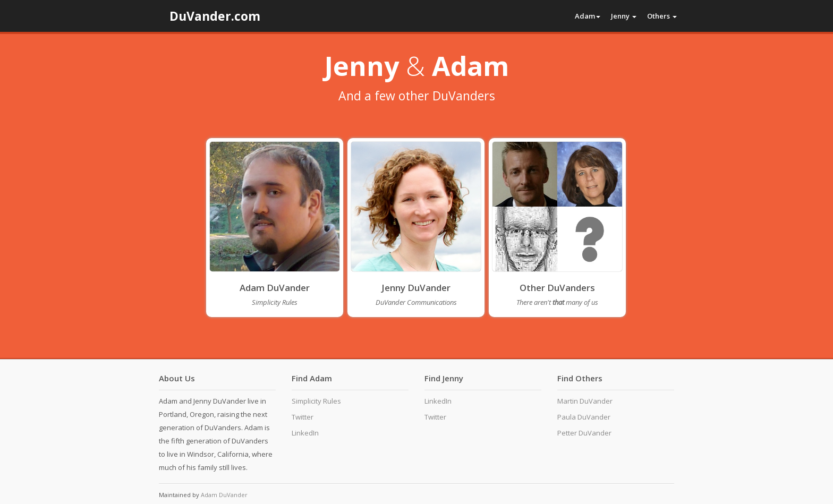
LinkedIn (305, 433)
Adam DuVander (275, 288)
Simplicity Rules (316, 401)
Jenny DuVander (416, 288)
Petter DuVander (584, 433)
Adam (588, 16)
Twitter (303, 417)
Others (662, 16)
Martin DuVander (585, 401)
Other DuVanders (557, 288)
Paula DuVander (584, 417)
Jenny (624, 16)
